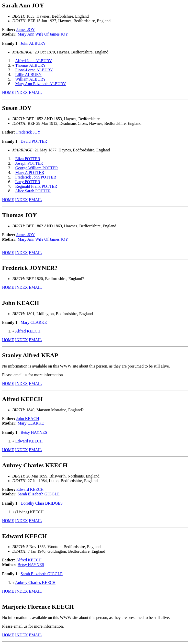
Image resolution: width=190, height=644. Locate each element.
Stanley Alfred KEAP (30, 355)
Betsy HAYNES (34, 432)
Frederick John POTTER (36, 177)
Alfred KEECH (28, 331)
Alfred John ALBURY (33, 61)
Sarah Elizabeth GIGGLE (39, 494)
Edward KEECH (29, 441)
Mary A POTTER (30, 173)
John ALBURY (33, 43)
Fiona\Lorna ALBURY (34, 70)
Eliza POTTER (28, 159)
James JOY (26, 30)
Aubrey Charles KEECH (35, 582)
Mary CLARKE (34, 322)
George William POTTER (37, 168)
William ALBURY (31, 79)
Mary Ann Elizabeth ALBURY (41, 84)
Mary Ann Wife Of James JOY (43, 34)
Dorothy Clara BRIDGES (41, 503)
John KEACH (28, 419)
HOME (8, 92)
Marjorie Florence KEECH (38, 607)
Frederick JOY (29, 132)
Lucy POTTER (28, 182)
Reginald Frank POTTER (36, 186)
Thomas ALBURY (31, 65)
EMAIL (35, 92)
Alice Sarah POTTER (33, 191)
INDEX (21, 92)
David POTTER (34, 141)
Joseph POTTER (29, 163)
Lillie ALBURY (29, 75)
